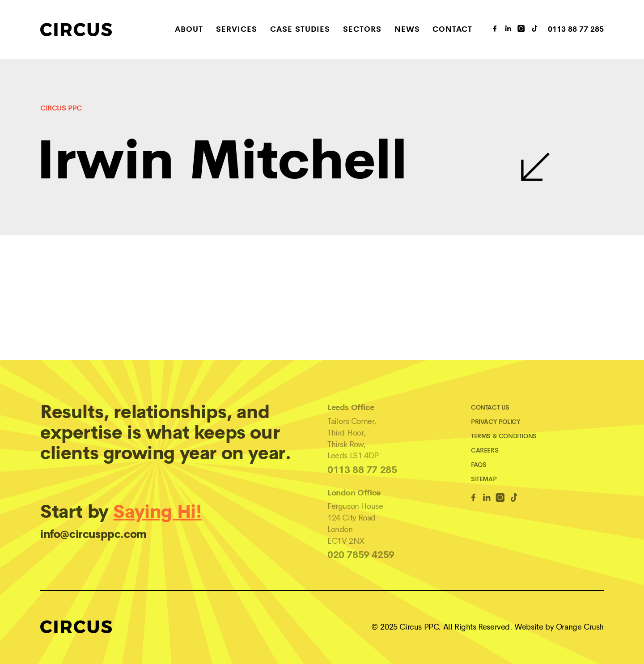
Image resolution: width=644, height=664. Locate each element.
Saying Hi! (157, 512)
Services (237, 30)
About (189, 30)
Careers (485, 450)
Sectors (362, 30)
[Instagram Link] (521, 30)
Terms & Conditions (504, 436)
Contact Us (490, 407)
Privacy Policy (496, 422)
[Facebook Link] (473, 499)
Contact (452, 30)
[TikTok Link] (535, 30)
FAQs (479, 465)
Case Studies (300, 30)
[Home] (97, 29)
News (407, 30)
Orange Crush (580, 627)
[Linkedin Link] (487, 499)
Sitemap (484, 479)
